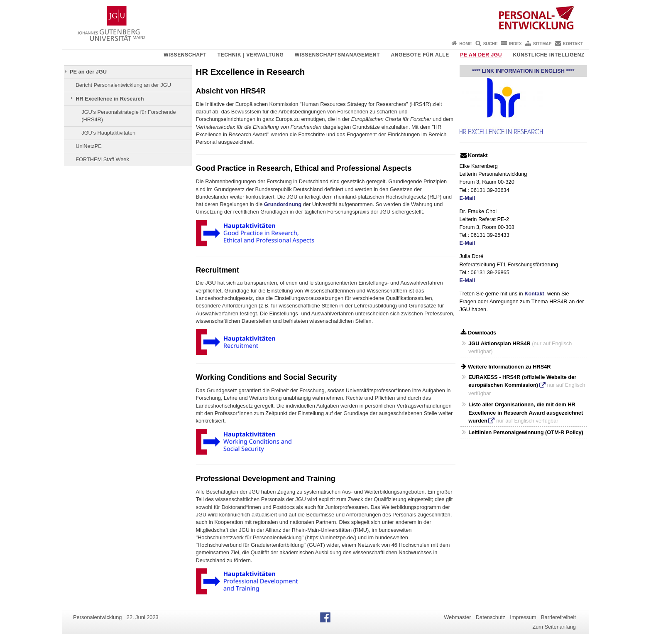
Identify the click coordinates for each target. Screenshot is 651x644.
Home (465, 44)
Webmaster (457, 617)
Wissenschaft (185, 55)
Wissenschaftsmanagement (337, 55)
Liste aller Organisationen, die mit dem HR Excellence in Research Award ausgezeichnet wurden (526, 412)
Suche (491, 44)
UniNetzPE (89, 146)
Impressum (523, 617)
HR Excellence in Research (110, 99)
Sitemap (542, 44)
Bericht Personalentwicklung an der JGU (123, 85)
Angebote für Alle (420, 55)
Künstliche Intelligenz (549, 55)
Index (515, 44)
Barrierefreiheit (558, 617)
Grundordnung (283, 204)
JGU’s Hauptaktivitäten (108, 133)
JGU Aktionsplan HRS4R (499, 343)
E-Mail (467, 198)
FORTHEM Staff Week (102, 159)
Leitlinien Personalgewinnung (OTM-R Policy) (526, 432)
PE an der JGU (481, 55)
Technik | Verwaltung (251, 55)
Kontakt (573, 44)
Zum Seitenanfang (554, 627)
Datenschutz (491, 617)
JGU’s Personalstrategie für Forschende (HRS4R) (128, 116)
